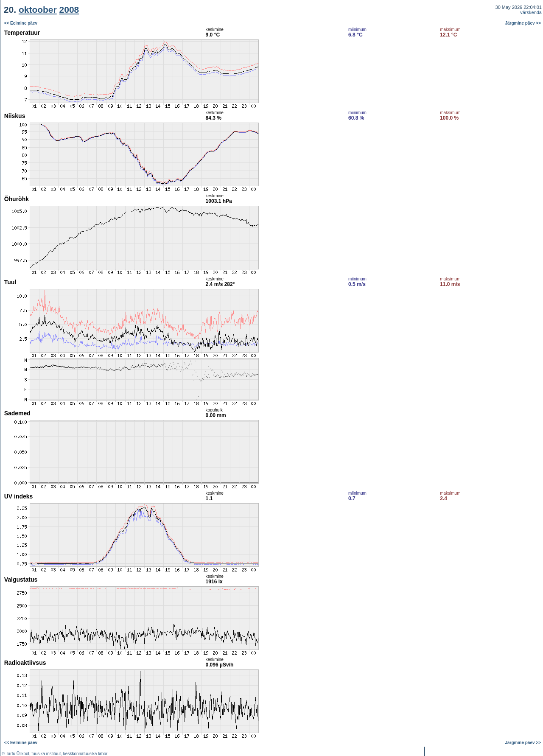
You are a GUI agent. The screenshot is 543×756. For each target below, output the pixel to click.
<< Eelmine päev (21, 23)
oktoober (38, 10)
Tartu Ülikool (18, 754)
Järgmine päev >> (523, 23)
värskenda (531, 12)
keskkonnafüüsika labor (85, 754)
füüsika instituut (46, 754)
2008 (69, 10)
